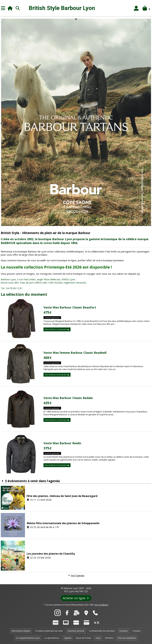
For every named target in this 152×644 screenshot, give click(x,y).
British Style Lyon (62, 8)
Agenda (68, 638)
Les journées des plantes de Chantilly (51, 554)
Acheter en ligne (76, 598)
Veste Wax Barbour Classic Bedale (68, 398)
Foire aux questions (127, 638)
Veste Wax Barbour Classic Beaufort (70, 307)
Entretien (109, 638)
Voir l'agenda (78, 575)
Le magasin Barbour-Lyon (28, 638)
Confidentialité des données (102, 631)
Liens (98, 638)
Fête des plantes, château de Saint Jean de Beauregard (62, 496)
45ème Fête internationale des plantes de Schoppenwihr (63, 523)
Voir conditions (101, 605)
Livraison (124, 631)
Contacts (136, 631)
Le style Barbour (52, 638)
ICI (138, 274)
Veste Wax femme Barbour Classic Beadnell (75, 353)
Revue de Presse (83, 638)
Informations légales (21, 631)
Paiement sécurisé (76, 631)
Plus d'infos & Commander (57, 329)
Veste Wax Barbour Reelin (62, 443)
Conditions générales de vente (49, 631)
